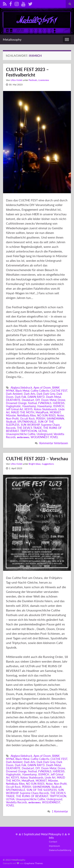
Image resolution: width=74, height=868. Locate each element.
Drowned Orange (16, 403)
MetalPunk (42, 412)
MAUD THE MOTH (23, 412)
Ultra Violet (16, 80)
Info (51, 838)
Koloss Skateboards (45, 409)
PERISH (41, 419)
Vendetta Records (16, 802)
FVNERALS (45, 403)
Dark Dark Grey (46, 394)
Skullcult (11, 422)
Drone (61, 400)
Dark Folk (21, 397)
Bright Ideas (35, 464)
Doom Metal (49, 400)
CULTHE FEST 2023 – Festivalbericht (27, 72)
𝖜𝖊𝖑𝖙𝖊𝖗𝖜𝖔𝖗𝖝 (23, 437)
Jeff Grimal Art (15, 409)
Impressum (54, 846)
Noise (60, 415)
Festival (32, 403)
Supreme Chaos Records (34, 793)
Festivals (33, 80)
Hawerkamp (45, 406)
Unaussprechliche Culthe (21, 434)
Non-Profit (12, 419)
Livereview (44, 80)
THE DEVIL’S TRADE (29, 428)
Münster (11, 415)
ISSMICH (59, 406)
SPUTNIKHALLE (27, 422)
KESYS (29, 409)
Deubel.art (28, 400)
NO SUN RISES (46, 415)
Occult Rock (27, 419)
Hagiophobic (13, 406)
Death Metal (53, 397)
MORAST (55, 412)
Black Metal (22, 391)
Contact (53, 842)
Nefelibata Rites (26, 415)
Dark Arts (30, 394)
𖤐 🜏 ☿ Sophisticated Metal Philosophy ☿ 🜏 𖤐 (43, 834)
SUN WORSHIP (30, 425)
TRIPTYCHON (29, 431)
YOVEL (54, 437)
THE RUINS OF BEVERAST (32, 796)
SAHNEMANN (55, 419)
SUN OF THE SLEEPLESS (42, 790)
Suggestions (48, 464)
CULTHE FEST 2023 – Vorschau (37, 458)
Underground (45, 434)
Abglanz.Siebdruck (21, 388)
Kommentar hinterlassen (54, 443)
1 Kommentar (60, 811)
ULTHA (43, 431)
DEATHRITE (13, 400)
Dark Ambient (14, 394)
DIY (38, 400)
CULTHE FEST (59, 391)
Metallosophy (12, 39)
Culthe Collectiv (40, 391)
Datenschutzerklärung (60, 850)
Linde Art (50, 777)
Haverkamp (29, 406)
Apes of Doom (42, 388)
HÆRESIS (59, 403)
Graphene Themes (34, 863)
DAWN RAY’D (36, 397)
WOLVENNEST (40, 437)
